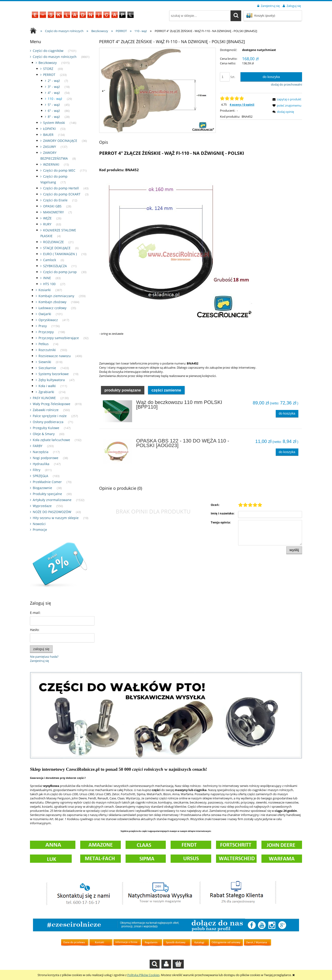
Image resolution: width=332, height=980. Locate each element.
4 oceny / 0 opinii (242, 105)
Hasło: (35, 630)
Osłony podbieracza (48, 422)
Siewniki (45, 362)
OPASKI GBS (52, 206)
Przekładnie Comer (47, 482)
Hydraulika (41, 464)
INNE (47, 278)
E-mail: (35, 613)
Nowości (39, 524)
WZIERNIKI (51, 164)
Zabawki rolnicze (46, 410)
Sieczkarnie (47, 368)
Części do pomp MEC (59, 170)
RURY (47, 224)
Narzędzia (41, 452)
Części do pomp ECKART (62, 194)
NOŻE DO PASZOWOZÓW (52, 512)
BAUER (48, 135)
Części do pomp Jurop (60, 272)
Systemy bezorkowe (54, 374)
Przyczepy (46, 332)
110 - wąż (55, 99)
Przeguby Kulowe (46, 428)
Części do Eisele (55, 200)
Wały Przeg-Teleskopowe (52, 404)
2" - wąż (54, 81)
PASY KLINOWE (44, 398)
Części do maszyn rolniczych (55, 57)
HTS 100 (49, 284)
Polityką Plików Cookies (143, 975)
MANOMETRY (53, 212)
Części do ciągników (48, 51)
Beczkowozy (48, 63)
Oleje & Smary (44, 434)
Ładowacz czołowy (52, 308)
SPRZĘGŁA (40, 476)
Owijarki (45, 314)
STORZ (48, 69)
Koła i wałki (47, 386)
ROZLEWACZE (53, 242)
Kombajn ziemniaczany (56, 296)
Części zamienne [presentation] (166, 390)
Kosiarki (45, 290)
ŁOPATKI (49, 129)
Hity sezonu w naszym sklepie (56, 518)
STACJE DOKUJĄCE (57, 248)
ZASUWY (50, 147)
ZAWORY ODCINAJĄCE (60, 141)
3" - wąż (54, 87)
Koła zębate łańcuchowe (51, 440)
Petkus (44, 344)
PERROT (49, 75)
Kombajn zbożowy (52, 302)
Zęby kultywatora (52, 380)
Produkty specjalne (47, 494)
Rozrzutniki (47, 350)
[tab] (123, 390)
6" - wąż (54, 111)
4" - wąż (54, 93)
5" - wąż (54, 105)
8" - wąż (54, 117)
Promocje (40, 530)
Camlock (50, 260)
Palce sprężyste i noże (50, 416)
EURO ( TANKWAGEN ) (60, 254)
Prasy (43, 326)
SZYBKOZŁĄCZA (55, 266)
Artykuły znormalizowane (52, 500)
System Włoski (54, 123)
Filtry (37, 470)
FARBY (38, 446)
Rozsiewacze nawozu (55, 356)
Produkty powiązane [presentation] (123, 390)
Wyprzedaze (42, 506)
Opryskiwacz (48, 320)
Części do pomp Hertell (61, 188)
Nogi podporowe (46, 458)
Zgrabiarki (46, 392)
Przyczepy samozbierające (59, 338)
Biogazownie (42, 488)
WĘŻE (47, 218)
